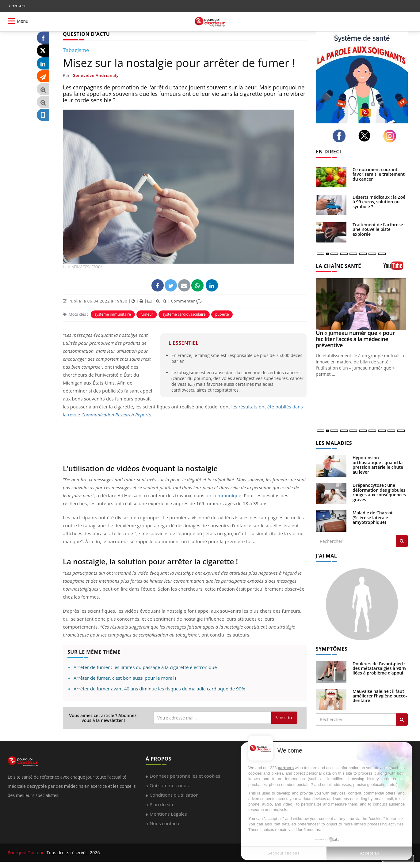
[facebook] (341, 136)
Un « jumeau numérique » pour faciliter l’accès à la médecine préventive (355, 339)
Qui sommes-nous (169, 785)
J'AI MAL (326, 556)
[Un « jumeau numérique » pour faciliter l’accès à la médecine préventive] (362, 304)
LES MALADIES (334, 443)
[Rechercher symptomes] (402, 720)
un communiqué (224, 495)
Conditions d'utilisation (174, 795)
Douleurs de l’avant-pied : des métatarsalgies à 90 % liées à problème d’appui (379, 668)
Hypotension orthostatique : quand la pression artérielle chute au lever (378, 465)
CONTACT (17, 6)
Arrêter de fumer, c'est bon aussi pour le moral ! (125, 678)
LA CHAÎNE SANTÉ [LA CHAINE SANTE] (338, 266)
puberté (222, 314)
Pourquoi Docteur (26, 853)
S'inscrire (284, 718)
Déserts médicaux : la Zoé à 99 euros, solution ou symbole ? (379, 202)
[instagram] (391, 136)
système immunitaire (113, 314)
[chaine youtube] (395, 268)
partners (286, 768)
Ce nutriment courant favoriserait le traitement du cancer (379, 174)
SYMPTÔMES (332, 649)
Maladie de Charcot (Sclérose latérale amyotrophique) (373, 517)
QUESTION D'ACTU (86, 34)
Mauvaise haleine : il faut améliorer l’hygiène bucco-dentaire (380, 696)
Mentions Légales (168, 814)
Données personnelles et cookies (185, 776)
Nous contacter (166, 823)
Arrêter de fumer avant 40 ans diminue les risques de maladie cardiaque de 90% (159, 689)
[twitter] (366, 136)
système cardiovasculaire (184, 314)
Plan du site (162, 804)
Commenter (186, 301)
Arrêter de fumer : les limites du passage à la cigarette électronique (145, 667)
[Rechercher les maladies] (402, 541)
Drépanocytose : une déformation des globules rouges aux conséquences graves (379, 492)
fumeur (147, 314)
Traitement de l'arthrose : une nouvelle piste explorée (379, 229)
